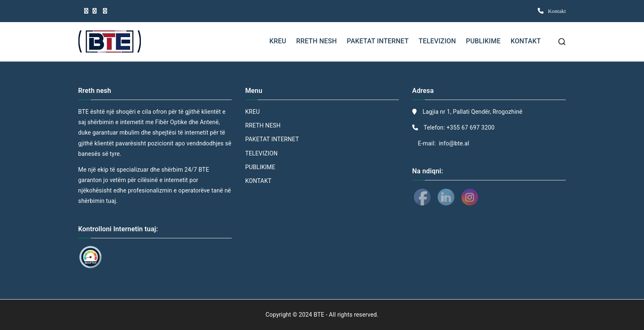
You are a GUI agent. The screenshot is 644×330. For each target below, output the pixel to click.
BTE (319, 315)
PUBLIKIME (483, 41)
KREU (278, 41)
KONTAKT (526, 41)
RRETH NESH (317, 41)
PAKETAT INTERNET (378, 41)
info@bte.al (453, 143)
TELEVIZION (437, 41)
